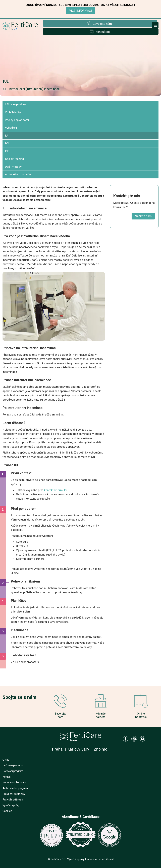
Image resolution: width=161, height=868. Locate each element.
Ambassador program (15, 788)
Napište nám (143, 216)
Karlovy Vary (78, 749)
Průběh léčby (13, 112)
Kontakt (7, 777)
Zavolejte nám (102, 24)
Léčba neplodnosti (17, 104)
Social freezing (14, 159)
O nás (6, 760)
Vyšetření (11, 128)
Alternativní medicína (18, 174)
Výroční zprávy (11, 805)
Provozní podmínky (14, 794)
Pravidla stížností (13, 800)
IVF (7, 143)
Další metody (13, 167)
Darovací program (13, 771)
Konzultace (103, 32)
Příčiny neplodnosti (17, 120)
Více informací (80, 11)
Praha (57, 749)
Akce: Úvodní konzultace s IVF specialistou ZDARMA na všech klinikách (81, 5)
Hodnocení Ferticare (14, 782)
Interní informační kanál (100, 859)
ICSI (8, 151)
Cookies (7, 811)
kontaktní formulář (56, 490)
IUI (7, 136)
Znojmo (101, 749)
